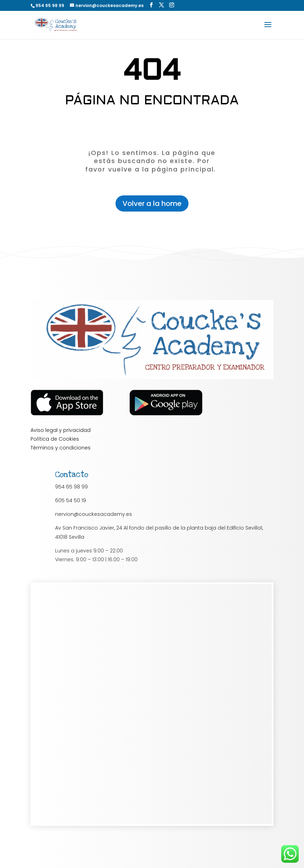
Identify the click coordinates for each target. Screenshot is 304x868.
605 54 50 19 (71, 500)
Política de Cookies (55, 439)
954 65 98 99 (71, 487)
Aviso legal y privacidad (61, 430)
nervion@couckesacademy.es (94, 514)
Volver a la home (152, 203)
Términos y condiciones (61, 448)
